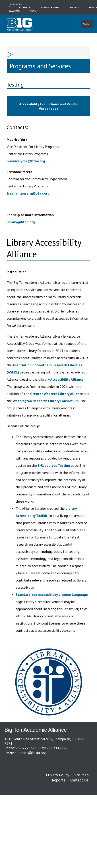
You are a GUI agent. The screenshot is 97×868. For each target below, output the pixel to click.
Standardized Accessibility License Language (52, 595)
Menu (87, 24)
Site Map (81, 775)
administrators (50, 8)
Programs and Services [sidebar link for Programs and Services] (40, 66)
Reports (59, 780)
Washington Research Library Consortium (46, 401)
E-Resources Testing (54, 465)
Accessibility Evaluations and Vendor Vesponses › (49, 106)
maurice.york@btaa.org (26, 161)
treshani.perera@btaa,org (28, 193)
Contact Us (79, 780)
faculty (74, 8)
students (25, 8)
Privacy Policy (58, 775)
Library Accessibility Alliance (61, 379)
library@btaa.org (21, 222)
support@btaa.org (31, 753)
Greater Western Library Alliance (57, 394)
